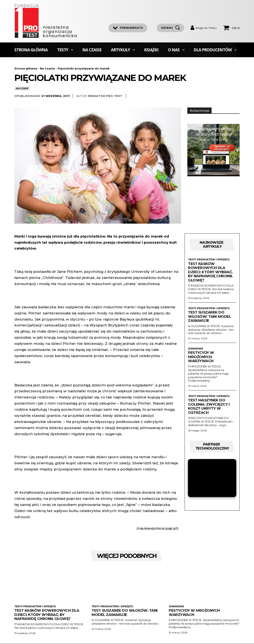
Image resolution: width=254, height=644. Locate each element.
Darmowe (195, 349)
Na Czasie (47, 68)
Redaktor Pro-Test (105, 96)
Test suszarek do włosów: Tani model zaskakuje (209, 317)
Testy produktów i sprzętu (209, 260)
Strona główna (26, 68)
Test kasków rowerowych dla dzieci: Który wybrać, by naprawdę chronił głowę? (210, 272)
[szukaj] (170, 28)
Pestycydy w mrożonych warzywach (201, 357)
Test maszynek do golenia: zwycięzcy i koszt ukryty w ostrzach (209, 407)
